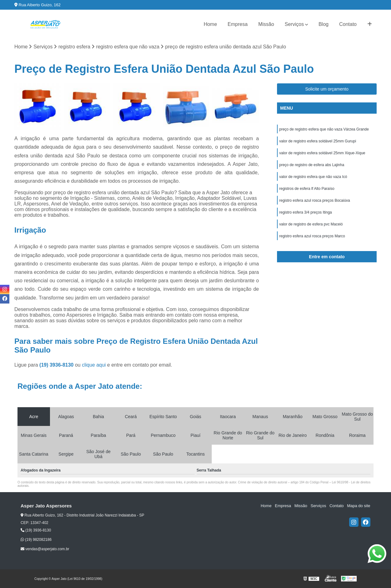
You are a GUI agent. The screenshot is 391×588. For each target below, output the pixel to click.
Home (210, 24)
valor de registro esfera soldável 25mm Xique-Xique (322, 153)
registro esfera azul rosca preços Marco (312, 236)
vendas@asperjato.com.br (45, 549)
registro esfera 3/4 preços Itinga (306, 212)
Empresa (238, 24)
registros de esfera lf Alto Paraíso (307, 189)
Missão (266, 24)
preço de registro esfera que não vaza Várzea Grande (324, 129)
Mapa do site (359, 506)
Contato (348, 24)
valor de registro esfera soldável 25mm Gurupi (318, 141)
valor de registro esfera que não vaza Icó (313, 177)
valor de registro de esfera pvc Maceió (311, 224)
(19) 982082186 (36, 540)
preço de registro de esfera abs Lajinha (312, 165)
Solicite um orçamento (327, 89)
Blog (324, 24)
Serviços (294, 24)
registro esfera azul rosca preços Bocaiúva (315, 200)
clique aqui (94, 365)
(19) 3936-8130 (57, 365)
